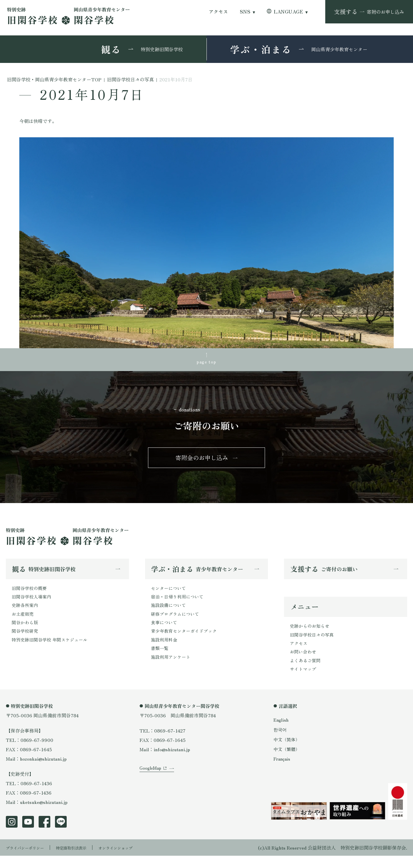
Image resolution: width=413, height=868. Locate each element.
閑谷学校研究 (26, 641)
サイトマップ (304, 681)
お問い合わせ (304, 662)
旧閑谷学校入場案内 (33, 604)
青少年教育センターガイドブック (186, 641)
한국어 (281, 742)
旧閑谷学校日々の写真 (313, 643)
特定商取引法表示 (83, 860)
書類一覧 (160, 660)
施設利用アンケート (172, 669)
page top (206, 363)
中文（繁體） (288, 761)
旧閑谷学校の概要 (30, 594)
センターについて (170, 594)
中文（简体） (288, 751)
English (282, 732)
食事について (165, 632)
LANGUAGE (288, 12)
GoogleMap (151, 788)
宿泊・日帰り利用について (179, 604)
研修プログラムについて (177, 622)
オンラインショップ (135, 860)
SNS (245, 12)
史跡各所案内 (26, 613)
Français (283, 771)
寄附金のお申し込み (202, 462)
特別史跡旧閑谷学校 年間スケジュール (52, 651)
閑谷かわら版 (26, 632)
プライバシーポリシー (29, 860)
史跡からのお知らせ (311, 634)
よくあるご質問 (306, 671)
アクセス (218, 12)
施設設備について (170, 613)
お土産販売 (23, 622)
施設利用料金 (165, 651)
